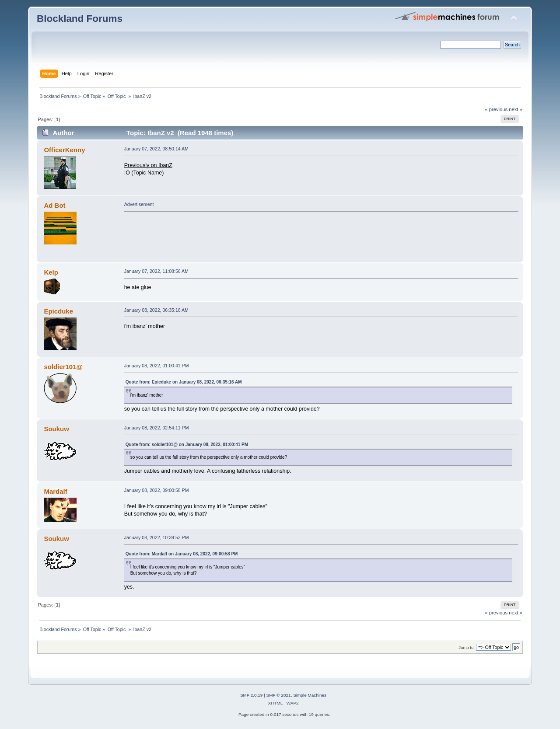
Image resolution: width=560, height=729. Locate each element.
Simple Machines (310, 695)
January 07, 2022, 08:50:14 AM (156, 149)
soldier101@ (63, 367)
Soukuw (56, 429)
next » (516, 109)
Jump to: (467, 647)
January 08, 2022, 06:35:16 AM (156, 310)
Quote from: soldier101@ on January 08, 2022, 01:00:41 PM (187, 445)
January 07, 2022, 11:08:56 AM (156, 271)
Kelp (51, 272)
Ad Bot (54, 205)
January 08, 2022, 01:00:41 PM (157, 366)
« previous (496, 109)
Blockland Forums (80, 19)
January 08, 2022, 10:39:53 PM (157, 537)
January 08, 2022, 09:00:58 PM (157, 490)
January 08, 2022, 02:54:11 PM (157, 428)
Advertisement (139, 204)
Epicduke (58, 311)
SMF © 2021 (279, 695)
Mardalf (55, 491)
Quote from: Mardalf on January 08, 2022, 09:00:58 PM (182, 554)
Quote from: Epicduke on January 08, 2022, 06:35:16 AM (184, 382)
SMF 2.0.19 (252, 695)
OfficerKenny (64, 150)
